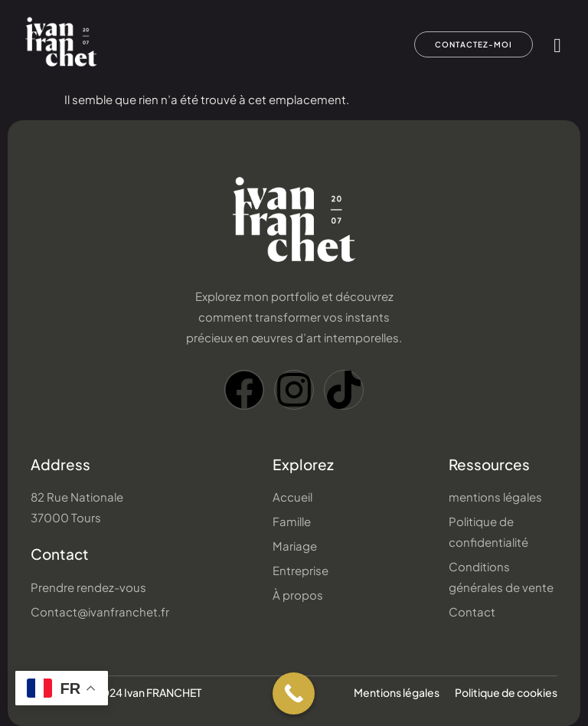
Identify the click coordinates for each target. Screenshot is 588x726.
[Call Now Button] (294, 693)
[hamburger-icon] (558, 46)
